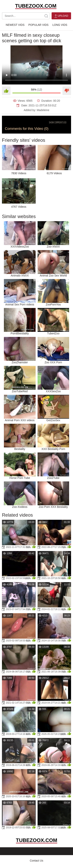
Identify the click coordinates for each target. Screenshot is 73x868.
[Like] (6, 91)
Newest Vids (15, 25)
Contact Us (36, 861)
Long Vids (60, 25)
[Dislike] (67, 91)
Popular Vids (38, 25)
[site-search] (46, 16)
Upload (61, 16)
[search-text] (26, 16)
